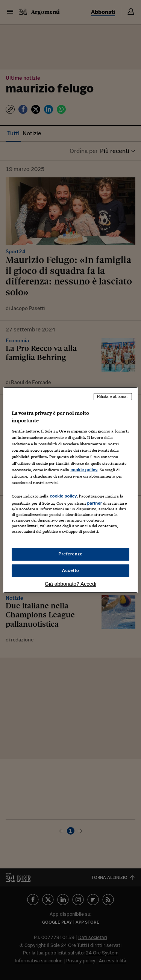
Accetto (71, 570)
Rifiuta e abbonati (113, 396)
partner (94, 503)
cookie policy (84, 470)
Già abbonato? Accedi (70, 584)
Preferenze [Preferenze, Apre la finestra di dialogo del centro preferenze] (71, 554)
